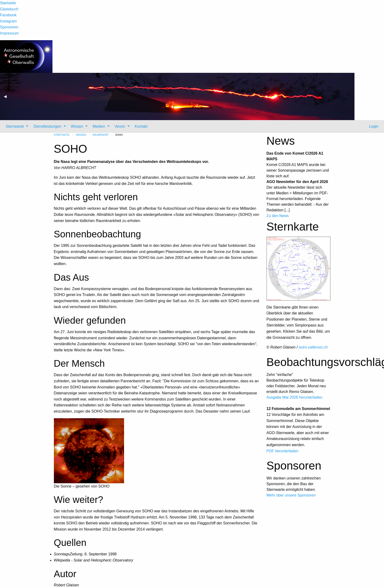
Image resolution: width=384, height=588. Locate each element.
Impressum (9, 33)
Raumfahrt (101, 135)
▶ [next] (381, 98)
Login (373, 126)
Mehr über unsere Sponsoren (291, 495)
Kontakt (141, 126)
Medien (99, 126)
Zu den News (278, 216)
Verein (120, 126)
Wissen (77, 126)
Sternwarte (15, 126)
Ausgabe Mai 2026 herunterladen (295, 397)
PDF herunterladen (283, 451)
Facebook (8, 15)
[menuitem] (16, 126)
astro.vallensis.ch (313, 347)
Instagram (8, 21)
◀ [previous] (7, 98)
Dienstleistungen (47, 126)
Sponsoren (9, 27)
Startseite (8, 3)
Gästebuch (9, 9)
